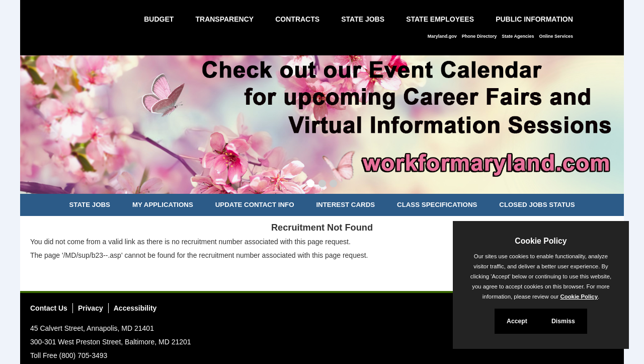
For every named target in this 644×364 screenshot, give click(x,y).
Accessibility (135, 308)
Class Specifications (437, 205)
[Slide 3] (333, 185)
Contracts (297, 19)
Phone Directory (479, 36)
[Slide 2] (322, 185)
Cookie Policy (541, 241)
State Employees (440, 19)
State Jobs (363, 19)
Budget (159, 19)
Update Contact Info (255, 205)
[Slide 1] (311, 185)
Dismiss (563, 321)
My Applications (163, 205)
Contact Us (49, 308)
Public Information (534, 19)
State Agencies (518, 36)
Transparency (224, 19)
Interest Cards (345, 205)
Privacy (91, 308)
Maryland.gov (442, 36)
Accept (517, 321)
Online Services (556, 36)
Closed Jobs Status (537, 205)
